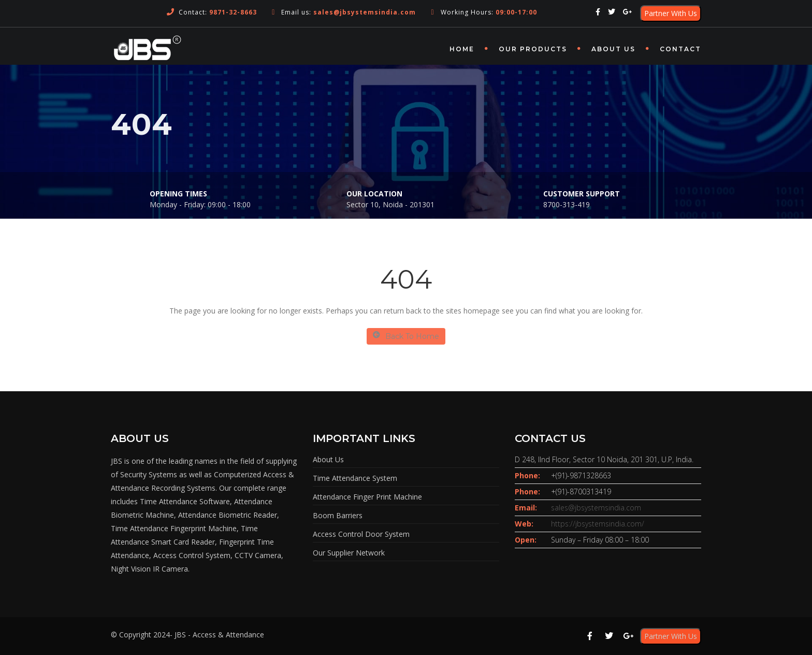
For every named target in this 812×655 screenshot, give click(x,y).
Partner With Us (671, 13)
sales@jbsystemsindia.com (596, 508)
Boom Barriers (338, 515)
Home (462, 49)
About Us (613, 49)
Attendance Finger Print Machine (367, 497)
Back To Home (406, 336)
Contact (680, 49)
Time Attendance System (355, 478)
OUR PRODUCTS (533, 49)
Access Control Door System (361, 534)
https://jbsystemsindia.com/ (598, 524)
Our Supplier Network (349, 553)
